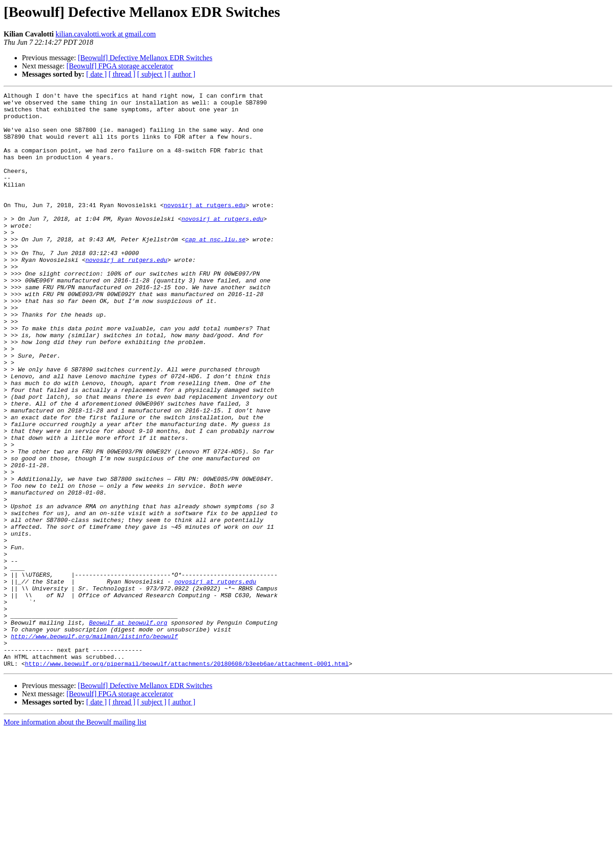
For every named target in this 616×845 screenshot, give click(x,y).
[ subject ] (152, 74)
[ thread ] (122, 74)
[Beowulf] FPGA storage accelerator (120, 66)
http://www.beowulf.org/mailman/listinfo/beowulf (95, 746)
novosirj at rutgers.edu (204, 228)
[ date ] (96, 74)
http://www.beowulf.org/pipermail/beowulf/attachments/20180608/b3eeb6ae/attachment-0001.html (187, 778)
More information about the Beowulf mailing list (75, 837)
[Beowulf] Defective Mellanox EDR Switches (145, 58)
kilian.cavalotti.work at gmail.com (106, 34)
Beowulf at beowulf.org (128, 729)
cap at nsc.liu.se (215, 269)
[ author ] (182, 74)
